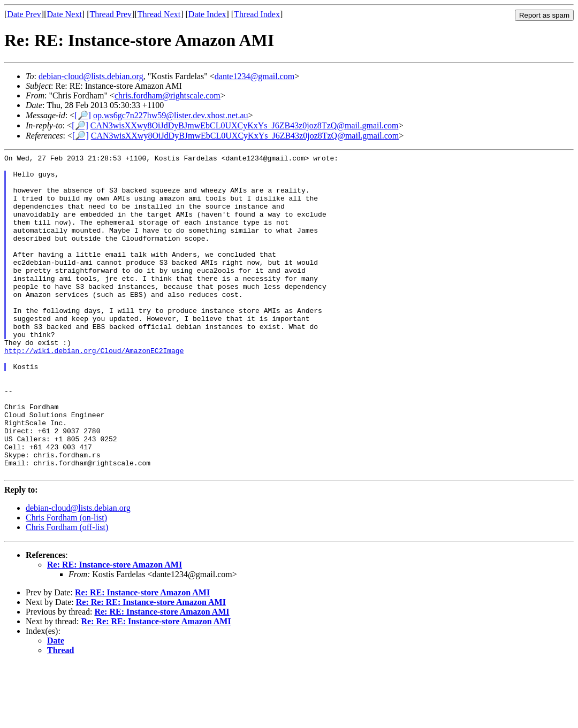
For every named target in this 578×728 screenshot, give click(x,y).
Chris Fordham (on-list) (66, 582)
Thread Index (257, 14)
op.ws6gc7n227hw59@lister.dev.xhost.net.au (171, 115)
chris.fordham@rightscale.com (168, 95)
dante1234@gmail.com (254, 76)
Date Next (64, 14)
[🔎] (83, 115)
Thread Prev (111, 14)
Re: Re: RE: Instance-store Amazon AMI (151, 666)
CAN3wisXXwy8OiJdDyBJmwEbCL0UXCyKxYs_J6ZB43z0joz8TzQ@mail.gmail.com (245, 125)
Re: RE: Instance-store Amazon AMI (115, 629)
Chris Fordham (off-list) (67, 591)
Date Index (207, 14)
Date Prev (24, 14)
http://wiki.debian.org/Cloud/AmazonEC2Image (94, 390)
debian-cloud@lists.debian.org (91, 76)
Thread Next (159, 14)
